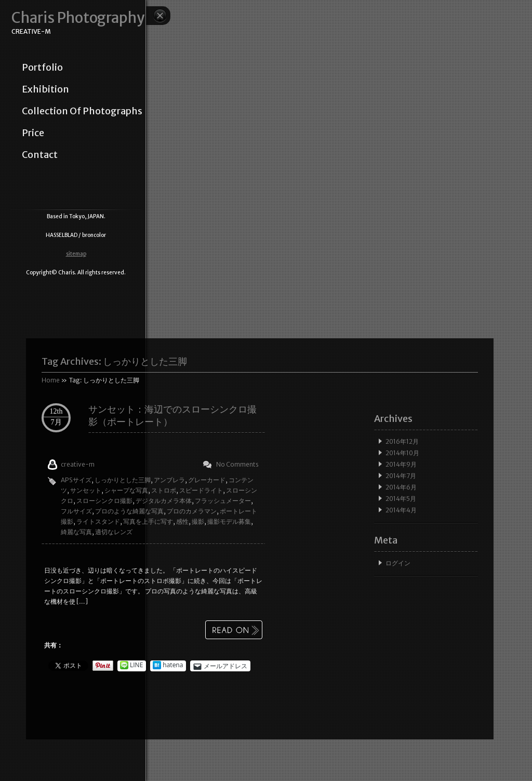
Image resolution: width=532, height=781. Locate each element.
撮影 (198, 521)
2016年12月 (402, 441)
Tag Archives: (114, 361)
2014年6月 (401, 487)
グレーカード (207, 480)
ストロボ (164, 490)
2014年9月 (401, 464)
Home (51, 380)
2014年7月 (401, 476)
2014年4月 (401, 510)
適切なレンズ (114, 532)
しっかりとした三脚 (123, 480)
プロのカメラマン (192, 511)
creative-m (78, 464)
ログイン (398, 563)
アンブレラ (169, 480)
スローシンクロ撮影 (104, 501)
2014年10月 (402, 453)
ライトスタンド (98, 521)
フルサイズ (76, 511)
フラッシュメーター (223, 501)
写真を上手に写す (148, 521)
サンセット (86, 490)
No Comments (237, 464)
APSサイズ (76, 480)
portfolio (42, 68)
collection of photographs (82, 111)
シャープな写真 (126, 490)
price (33, 133)
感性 (182, 521)
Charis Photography (78, 18)
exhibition (45, 89)
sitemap (76, 254)
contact (40, 155)
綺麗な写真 (76, 532)
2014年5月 (401, 499)
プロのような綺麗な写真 (129, 511)
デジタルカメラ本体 (164, 501)
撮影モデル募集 (229, 521)
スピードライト (201, 490)
